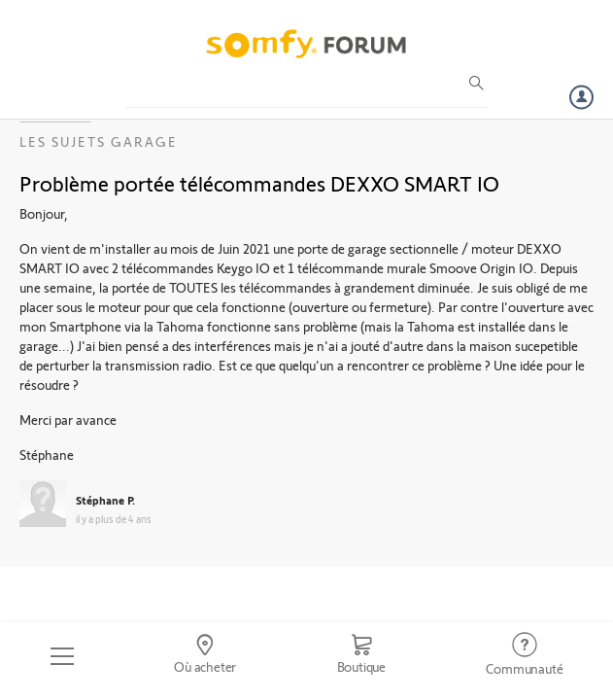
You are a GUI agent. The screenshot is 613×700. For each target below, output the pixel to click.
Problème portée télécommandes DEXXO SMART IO (259, 183)
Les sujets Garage (99, 141)
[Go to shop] (361, 656)
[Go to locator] (204, 656)
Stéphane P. (105, 500)
